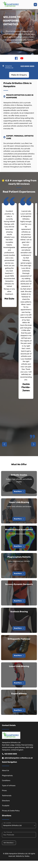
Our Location (7, 823)
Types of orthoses (9, 786)
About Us (6, 770)
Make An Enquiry (19, 75)
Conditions (6, 780)
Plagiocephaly (7, 776)
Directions (6, 801)
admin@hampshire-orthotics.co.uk (17, 758)
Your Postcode (8, 832)
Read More (19, 492)
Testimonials (7, 796)
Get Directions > (9, 843)
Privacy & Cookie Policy (11, 811)
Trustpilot (6, 806)
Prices (4, 790)
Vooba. (27, 856)
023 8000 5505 (9, 754)
